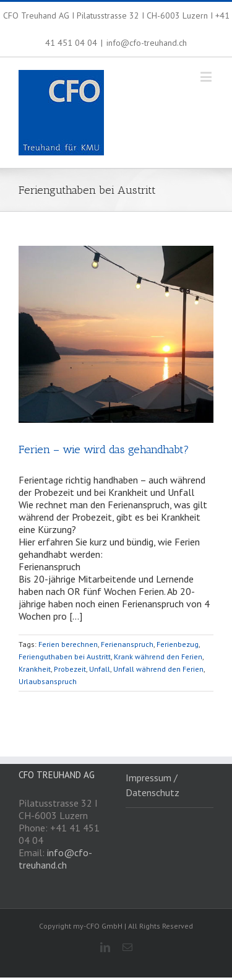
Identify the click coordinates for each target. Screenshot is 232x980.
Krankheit (35, 669)
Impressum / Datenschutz (153, 785)
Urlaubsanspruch (48, 681)
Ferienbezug (178, 644)
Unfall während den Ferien (158, 669)
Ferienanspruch (127, 644)
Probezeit (70, 669)
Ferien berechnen (68, 644)
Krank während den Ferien (158, 657)
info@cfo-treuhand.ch (147, 43)
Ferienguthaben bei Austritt (65, 657)
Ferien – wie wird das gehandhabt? (104, 449)
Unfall (100, 669)
